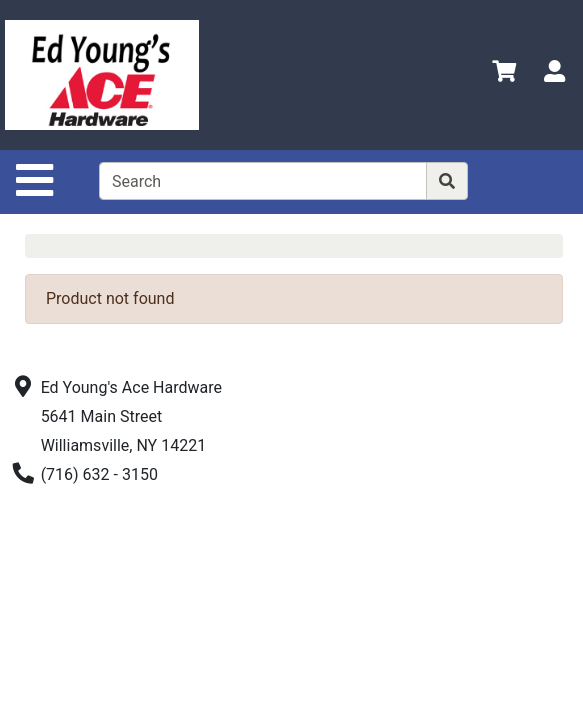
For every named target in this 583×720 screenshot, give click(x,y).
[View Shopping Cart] (504, 74)
